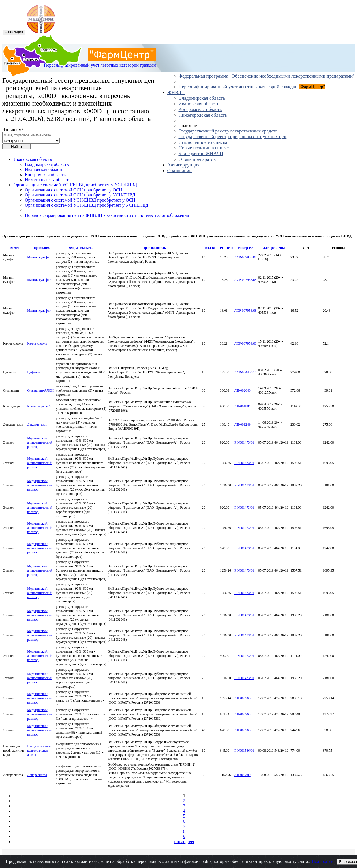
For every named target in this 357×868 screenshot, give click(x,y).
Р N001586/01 (244, 751)
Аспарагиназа (37, 775)
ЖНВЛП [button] (176, 92)
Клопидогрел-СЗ (39, 406)
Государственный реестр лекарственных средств (228, 131)
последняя (184, 842)
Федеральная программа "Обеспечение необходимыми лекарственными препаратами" (267, 76)
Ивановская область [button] (33, 159)
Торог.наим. (41, 248)
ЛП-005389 (242, 775)
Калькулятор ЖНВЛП (201, 154)
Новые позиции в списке (204, 148)
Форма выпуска (81, 248)
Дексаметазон (37, 424)
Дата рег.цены (274, 248)
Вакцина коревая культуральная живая (39, 751)
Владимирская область (202, 98)
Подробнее (322, 861)
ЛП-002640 (242, 390)
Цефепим (34, 372)
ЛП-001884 (242, 406)
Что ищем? (13, 130)
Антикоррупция (183, 165)
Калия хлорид (37, 343)
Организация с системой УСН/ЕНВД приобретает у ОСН (80, 200)
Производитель (154, 248)
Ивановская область (199, 104)
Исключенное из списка (203, 142)
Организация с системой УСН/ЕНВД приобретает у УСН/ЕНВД (87, 205)
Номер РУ (246, 248)
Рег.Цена (227, 248)
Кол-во (210, 248)
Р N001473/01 (244, 442)
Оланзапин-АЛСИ (40, 390)
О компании (179, 171)
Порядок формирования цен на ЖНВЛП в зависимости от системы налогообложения (107, 215)
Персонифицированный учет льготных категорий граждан (238, 87)
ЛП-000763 (242, 698)
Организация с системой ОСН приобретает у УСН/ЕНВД (80, 195)
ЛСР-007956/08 (245, 257)
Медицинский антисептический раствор (40, 442)
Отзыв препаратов (197, 159)
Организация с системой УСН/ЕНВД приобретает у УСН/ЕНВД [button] (75, 185)
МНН (15, 248)
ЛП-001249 (242, 424)
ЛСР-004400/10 (245, 372)
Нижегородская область (203, 115)
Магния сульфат (39, 257)
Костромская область (200, 109)
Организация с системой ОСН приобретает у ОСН (74, 190)
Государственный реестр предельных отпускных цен (232, 137)
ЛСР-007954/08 (245, 343)
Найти (16, 147)
